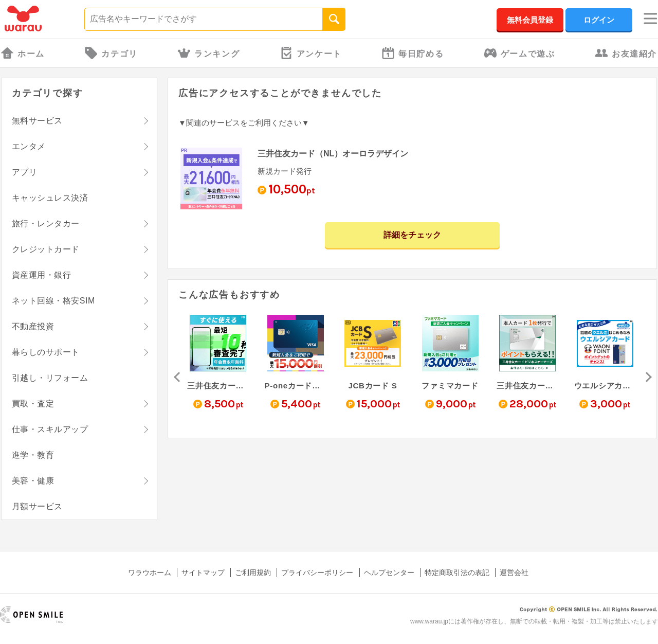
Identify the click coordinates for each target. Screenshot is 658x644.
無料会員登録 (530, 20)
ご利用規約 (253, 573)
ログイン (599, 20)
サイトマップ (203, 573)
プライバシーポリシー (317, 573)
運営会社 (514, 573)
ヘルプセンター (389, 573)
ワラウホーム (150, 573)
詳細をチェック (412, 235)
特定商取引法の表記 (457, 573)
